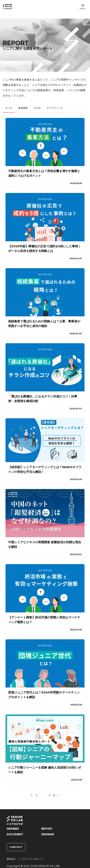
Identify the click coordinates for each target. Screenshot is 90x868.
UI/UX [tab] (37, 108)
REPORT (47, 829)
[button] (83, 7)
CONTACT (16, 847)
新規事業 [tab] (23, 108)
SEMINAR (47, 834)
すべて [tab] (9, 108)
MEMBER (13, 829)
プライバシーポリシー (33, 859)
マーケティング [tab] (55, 108)
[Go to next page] (57, 795)
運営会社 (11, 859)
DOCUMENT (15, 834)
